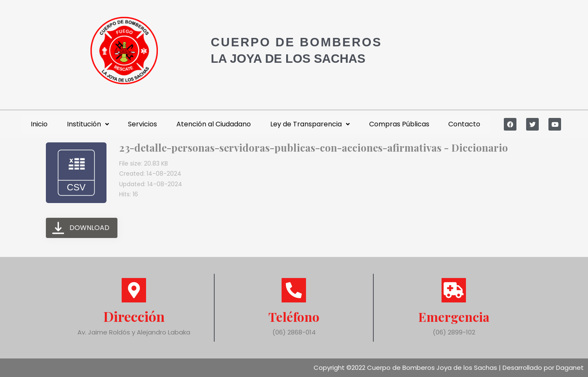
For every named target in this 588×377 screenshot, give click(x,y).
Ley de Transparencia (310, 124)
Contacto (464, 124)
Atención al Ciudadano (214, 124)
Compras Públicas (399, 124)
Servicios (142, 124)
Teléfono (294, 316)
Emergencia (454, 316)
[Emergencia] (454, 290)
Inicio (39, 124)
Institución (88, 124)
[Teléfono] (294, 290)
